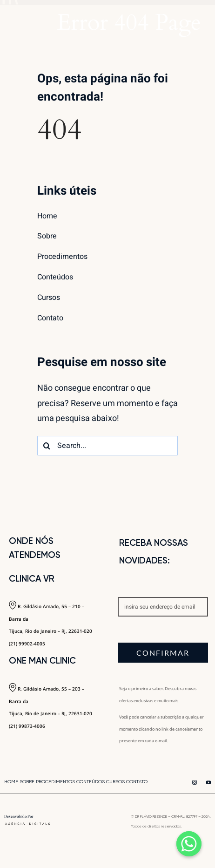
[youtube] (208, 782)
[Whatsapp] (189, 844)
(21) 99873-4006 (27, 726)
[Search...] (107, 446)
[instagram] (195, 782)
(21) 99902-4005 (27, 644)
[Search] (47, 446)
